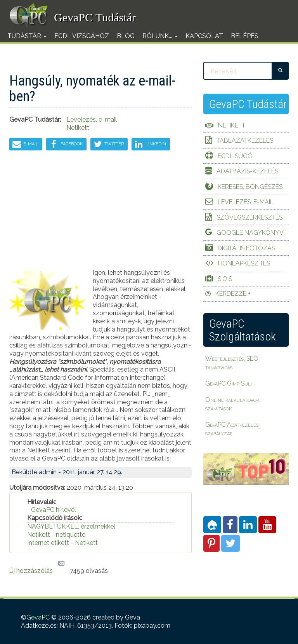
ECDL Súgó (235, 156)
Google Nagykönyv (250, 233)
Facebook (65, 144)
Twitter (108, 144)
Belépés (245, 36)
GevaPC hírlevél (54, 510)
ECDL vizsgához (82, 36)
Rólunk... (160, 36)
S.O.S (225, 279)
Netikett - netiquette (56, 535)
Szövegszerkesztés (249, 217)
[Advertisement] (100, 215)
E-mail (25, 144)
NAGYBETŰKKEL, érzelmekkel (71, 526)
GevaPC (38, 617)
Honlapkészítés (244, 263)
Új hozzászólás (31, 571)
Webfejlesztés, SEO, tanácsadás (232, 363)
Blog (126, 36)
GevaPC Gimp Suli (229, 383)
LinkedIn (150, 144)
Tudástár (27, 36)
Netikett (78, 128)
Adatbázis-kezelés (247, 171)
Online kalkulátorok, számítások (233, 404)
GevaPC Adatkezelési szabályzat (232, 429)
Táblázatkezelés (245, 140)
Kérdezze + (233, 294)
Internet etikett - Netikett (62, 543)
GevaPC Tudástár (95, 17)
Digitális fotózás (246, 248)
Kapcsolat (204, 36)
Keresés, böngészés (250, 187)
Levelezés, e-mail (246, 202)
